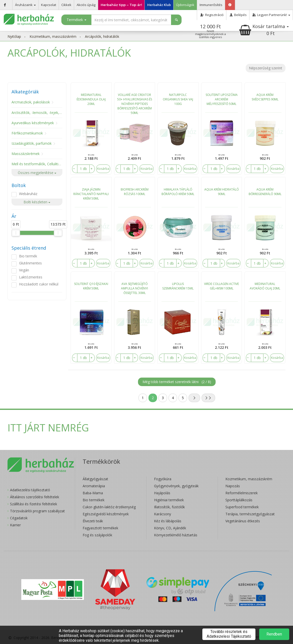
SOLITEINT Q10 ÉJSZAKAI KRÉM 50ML (91, 286)
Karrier (15, 525)
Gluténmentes (30, 263)
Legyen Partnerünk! (271, 15)
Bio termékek (94, 500)
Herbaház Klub (159, 5)
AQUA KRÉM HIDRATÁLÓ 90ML (222, 192)
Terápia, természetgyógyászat (250, 514)
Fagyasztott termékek (100, 528)
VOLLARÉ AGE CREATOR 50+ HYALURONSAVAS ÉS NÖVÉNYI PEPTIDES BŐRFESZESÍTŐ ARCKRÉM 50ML (135, 103)
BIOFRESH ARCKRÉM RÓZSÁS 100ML (135, 192)
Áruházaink (25, 5)
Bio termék (28, 256)
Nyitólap (14, 36)
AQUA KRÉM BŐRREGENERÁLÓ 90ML (265, 192)
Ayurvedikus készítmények (33, 123)
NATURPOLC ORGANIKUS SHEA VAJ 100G (178, 99)
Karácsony (163, 514)
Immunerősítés (211, 5)
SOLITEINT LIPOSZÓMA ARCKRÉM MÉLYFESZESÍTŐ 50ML (222, 99)
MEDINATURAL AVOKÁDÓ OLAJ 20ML (265, 286)
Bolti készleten (37, 202)
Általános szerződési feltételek (35, 497)
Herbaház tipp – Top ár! (121, 5)
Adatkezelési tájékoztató (30, 490)
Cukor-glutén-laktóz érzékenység (109, 507)
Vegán (24, 270)
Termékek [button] (77, 20)
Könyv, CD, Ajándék (170, 528)
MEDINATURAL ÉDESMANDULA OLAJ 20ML (91, 99)
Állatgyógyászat (95, 479)
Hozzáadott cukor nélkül (39, 284)
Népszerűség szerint (266, 68)
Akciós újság (86, 5)
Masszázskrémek (26, 154)
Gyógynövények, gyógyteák (176, 486)
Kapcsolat (49, 5)
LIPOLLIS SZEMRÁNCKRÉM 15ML (178, 286)
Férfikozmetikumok (27, 133)
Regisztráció (211, 15)
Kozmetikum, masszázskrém (53, 36)
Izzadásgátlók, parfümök (32, 143)
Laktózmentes (31, 277)
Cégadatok (19, 518)
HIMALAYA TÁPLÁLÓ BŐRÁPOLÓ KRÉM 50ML (178, 192)
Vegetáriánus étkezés (243, 521)
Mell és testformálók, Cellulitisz (37, 164)
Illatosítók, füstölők (169, 507)
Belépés (238, 15)
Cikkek (66, 5)
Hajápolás (162, 493)
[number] (83, 169)
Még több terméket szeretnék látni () (177, 382)
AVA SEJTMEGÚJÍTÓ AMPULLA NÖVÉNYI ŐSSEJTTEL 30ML (134, 288)
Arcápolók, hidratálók (102, 36)
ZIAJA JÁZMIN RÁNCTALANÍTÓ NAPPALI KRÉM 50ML (91, 194)
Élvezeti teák (93, 521)
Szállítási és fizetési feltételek (34, 504)
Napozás (233, 486)
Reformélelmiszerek (242, 493)
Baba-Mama (93, 493)
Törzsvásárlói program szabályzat (37, 511)
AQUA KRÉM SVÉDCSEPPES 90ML (265, 97)
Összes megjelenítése (37, 173)
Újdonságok (185, 5)
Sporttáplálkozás (239, 500)
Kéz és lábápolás (168, 521)
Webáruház (28, 194)
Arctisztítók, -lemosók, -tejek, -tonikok (42, 113)
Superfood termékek (242, 507)
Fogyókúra (163, 479)
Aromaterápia (94, 486)
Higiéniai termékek (169, 500)
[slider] (16, 233)
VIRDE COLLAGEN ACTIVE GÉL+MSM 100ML (222, 286)
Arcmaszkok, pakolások (31, 102)
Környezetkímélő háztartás (176, 535)
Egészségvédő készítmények (106, 514)
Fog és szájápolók (97, 535)
